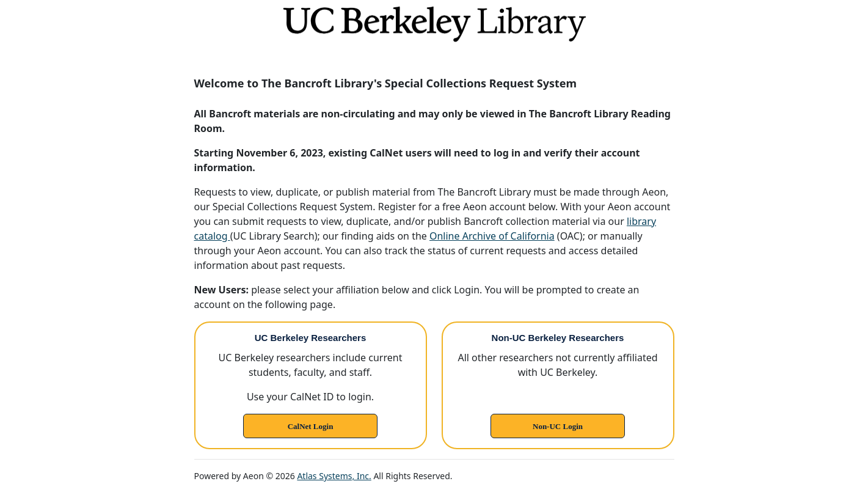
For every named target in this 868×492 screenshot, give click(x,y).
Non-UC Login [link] (558, 426)
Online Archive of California (492, 236)
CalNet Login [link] (311, 426)
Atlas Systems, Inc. (334, 476)
